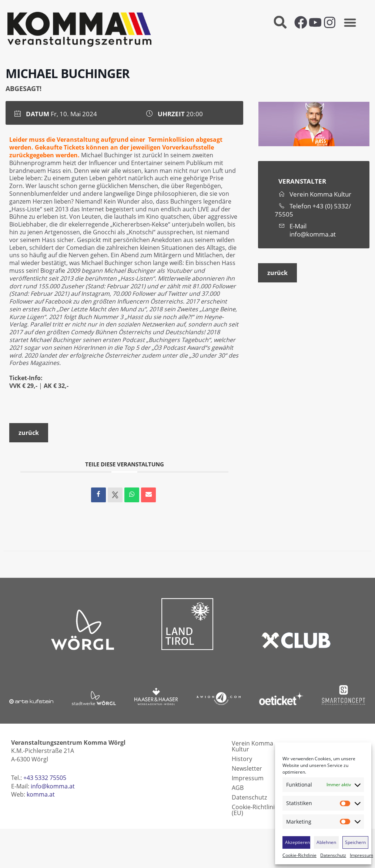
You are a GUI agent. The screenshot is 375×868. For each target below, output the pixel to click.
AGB (238, 788)
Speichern (355, 842)
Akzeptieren (297, 842)
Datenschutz (333, 855)
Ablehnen (326, 842)
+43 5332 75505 (45, 778)
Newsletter (247, 768)
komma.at (41, 794)
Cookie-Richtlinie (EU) (255, 810)
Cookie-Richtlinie (299, 855)
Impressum (361, 855)
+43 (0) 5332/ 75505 (313, 210)
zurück (29, 433)
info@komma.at (313, 234)
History (242, 759)
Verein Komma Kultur (252, 746)
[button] (280, 22)
